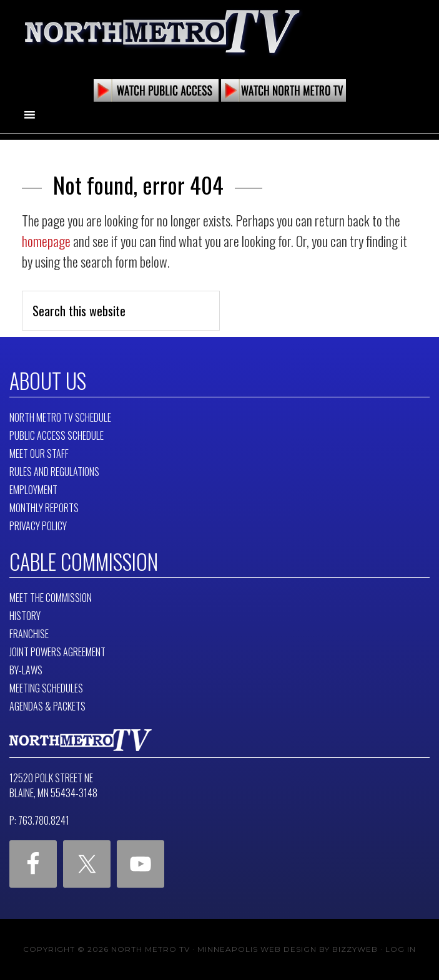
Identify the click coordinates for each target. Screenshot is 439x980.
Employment (33, 490)
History (25, 616)
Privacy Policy (38, 526)
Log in (401, 949)
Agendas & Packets (47, 706)
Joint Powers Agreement (57, 652)
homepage (46, 241)
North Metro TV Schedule (60, 417)
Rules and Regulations (54, 472)
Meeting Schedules (46, 688)
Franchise (29, 634)
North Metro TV (162, 31)
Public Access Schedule (57, 435)
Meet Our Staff (39, 454)
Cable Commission (84, 561)
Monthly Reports (44, 508)
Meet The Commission (51, 598)
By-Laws (26, 670)
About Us (48, 381)
